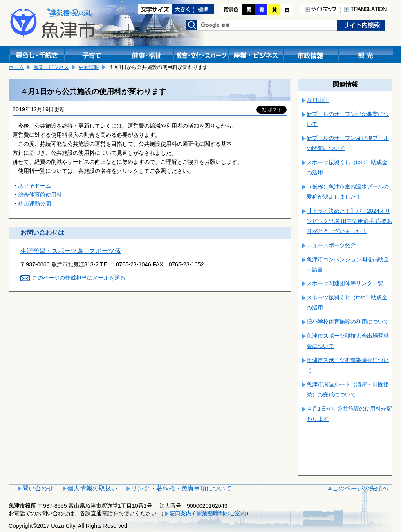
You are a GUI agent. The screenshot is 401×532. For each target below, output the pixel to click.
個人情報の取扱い (92, 488)
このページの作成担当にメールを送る (79, 278)
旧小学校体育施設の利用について (348, 322)
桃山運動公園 (34, 204)
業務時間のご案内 (224, 513)
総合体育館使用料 (40, 195)
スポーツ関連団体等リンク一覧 (345, 283)
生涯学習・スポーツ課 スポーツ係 (70, 251)
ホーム (16, 67)
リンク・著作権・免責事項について (181, 488)
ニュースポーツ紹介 (331, 245)
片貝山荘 (318, 100)
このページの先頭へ (360, 488)
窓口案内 (181, 513)
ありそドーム (34, 186)
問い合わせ (38, 488)
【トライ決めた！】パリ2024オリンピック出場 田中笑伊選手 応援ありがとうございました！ (349, 221)
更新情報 (89, 67)
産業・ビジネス (51, 67)
